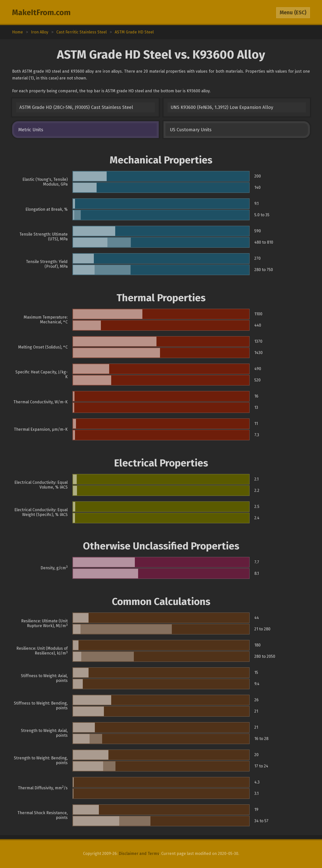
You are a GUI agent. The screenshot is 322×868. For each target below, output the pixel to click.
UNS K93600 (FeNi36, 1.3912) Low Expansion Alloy (222, 107)
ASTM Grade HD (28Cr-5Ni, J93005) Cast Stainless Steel (76, 107)
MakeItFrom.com (41, 13)
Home (17, 32)
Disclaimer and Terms (139, 854)
